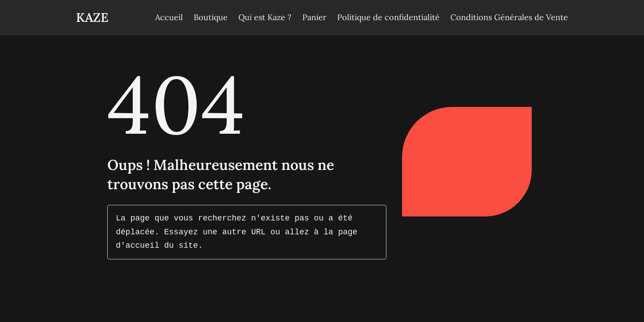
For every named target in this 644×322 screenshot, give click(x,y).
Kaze (92, 17)
